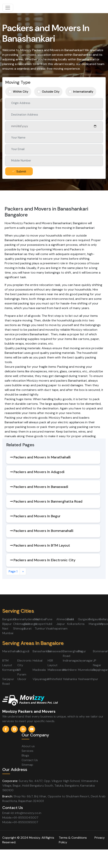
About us (28, 746)
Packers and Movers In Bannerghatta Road (48, 501)
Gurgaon (84, 619)
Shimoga (19, 628)
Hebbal (38, 661)
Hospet (40, 624)
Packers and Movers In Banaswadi (41, 487)
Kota (81, 624)
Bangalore (9, 619)
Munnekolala (87, 670)
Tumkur (40, 628)
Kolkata (72, 624)
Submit (21, 171)
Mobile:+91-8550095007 (20, 822)
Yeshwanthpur (88, 679)
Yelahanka (70, 679)
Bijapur (7, 624)
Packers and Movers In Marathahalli (42, 457)
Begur (82, 651)
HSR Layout (53, 663)
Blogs (25, 755)
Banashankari (42, 651)
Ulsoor (22, 679)
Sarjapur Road (8, 681)
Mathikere (70, 670)
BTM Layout (7, 663)
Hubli (49, 624)
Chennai (19, 619)
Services (27, 751)
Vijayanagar (41, 679)
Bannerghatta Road (73, 654)
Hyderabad (32, 619)
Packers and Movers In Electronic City (44, 560)
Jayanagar (85, 661)
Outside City (51, 92)
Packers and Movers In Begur (37, 516)
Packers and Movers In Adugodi (39, 472)
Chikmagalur (22, 624)
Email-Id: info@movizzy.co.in (22, 813)
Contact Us (30, 760)
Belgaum (95, 619)
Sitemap (27, 765)
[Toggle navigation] (8, 8)
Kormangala (11, 670)
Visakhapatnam (57, 628)
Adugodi (23, 651)
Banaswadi (55, 651)
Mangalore (96, 624)
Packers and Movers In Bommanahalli (43, 531)
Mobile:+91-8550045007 (20, 818)
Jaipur (61, 624)
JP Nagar (97, 663)
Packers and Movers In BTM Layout (42, 545)
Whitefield (55, 679)
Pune (49, 619)
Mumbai (40, 619)
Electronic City (24, 663)
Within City (21, 92)
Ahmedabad (65, 619)
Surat (28, 628)
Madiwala (39, 670)
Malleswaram (57, 670)
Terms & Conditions (73, 838)
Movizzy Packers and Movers (29, 711)
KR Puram (22, 672)
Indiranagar (71, 661)
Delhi (70, 619)
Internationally (83, 92)
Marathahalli (11, 651)
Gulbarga (30, 624)
